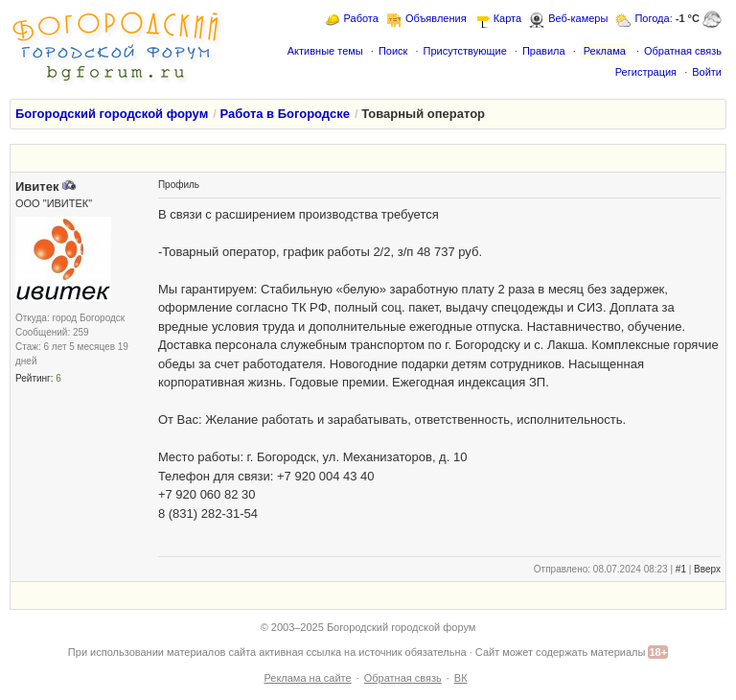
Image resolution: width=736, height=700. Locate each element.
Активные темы (325, 51)
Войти (707, 72)
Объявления (436, 18)
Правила (544, 51)
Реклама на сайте (307, 678)
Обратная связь (683, 51)
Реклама (605, 51)
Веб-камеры (578, 18)
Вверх (707, 569)
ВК (461, 678)
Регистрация (646, 72)
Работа (361, 18)
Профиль (179, 185)
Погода (652, 18)
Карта (507, 18)
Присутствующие (464, 51)
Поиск (393, 51)
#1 (681, 569)
